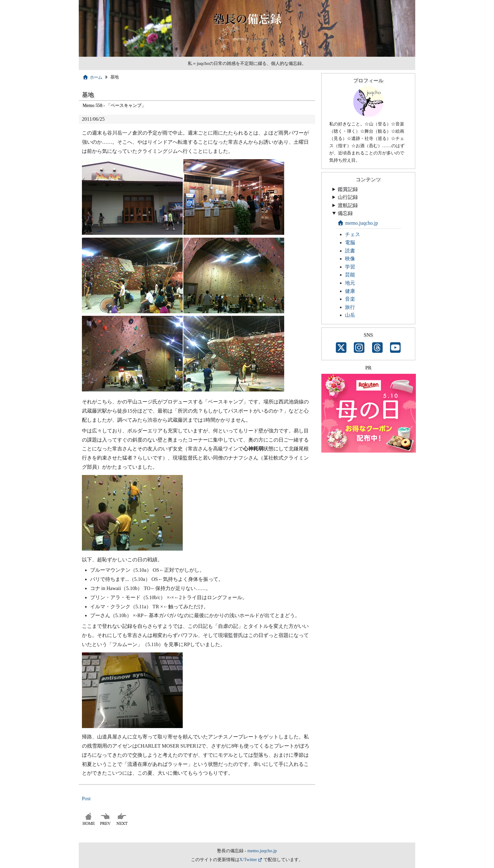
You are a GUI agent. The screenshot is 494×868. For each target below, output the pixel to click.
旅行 (350, 307)
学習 (350, 267)
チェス (353, 234)
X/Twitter (248, 859)
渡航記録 (348, 205)
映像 (350, 259)
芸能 (350, 275)
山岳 (350, 315)
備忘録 (345, 213)
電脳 (350, 243)
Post (86, 799)
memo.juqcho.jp (358, 223)
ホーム (92, 77)
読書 (350, 251)
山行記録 (348, 197)
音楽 (350, 299)
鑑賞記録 (348, 189)
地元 (350, 283)
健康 (350, 291)
